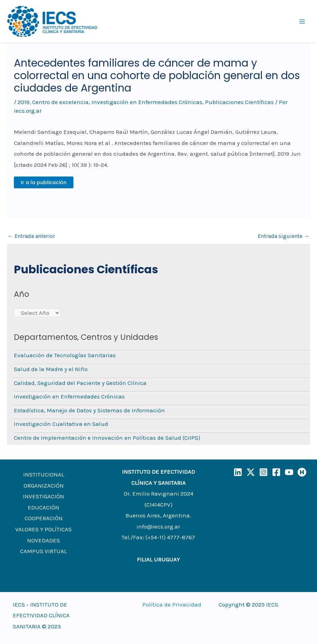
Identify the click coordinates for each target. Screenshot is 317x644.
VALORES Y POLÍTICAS (43, 529)
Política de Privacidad (172, 604)
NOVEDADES (43, 540)
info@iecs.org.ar (158, 526)
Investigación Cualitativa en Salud (61, 424)
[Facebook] (276, 472)
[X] (251, 472)
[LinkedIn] (238, 472)
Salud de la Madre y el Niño (51, 369)
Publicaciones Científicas (239, 102)
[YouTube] (289, 472)
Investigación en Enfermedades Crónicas (147, 102)
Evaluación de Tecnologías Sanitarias (65, 355)
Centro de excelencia (60, 102)
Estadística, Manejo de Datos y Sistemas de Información (89, 410)
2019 (24, 102)
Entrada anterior (31, 236)
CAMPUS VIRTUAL (43, 551)
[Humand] (302, 472)
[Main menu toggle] (302, 22)
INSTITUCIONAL (44, 474)
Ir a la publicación (44, 182)
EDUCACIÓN (43, 507)
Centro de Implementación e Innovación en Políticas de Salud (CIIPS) (107, 438)
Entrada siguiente (284, 236)
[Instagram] (263, 472)
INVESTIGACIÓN (43, 496)
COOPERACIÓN (44, 518)
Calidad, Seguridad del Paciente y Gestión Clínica (80, 383)
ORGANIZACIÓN (44, 486)
